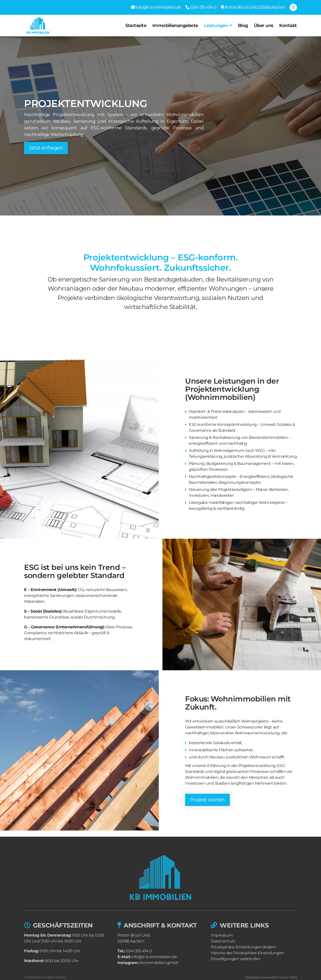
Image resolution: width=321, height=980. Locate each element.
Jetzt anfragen (46, 148)
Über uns (264, 26)
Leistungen (217, 26)
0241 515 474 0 (139, 951)
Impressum (222, 935)
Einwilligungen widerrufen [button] (236, 959)
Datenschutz (223, 941)
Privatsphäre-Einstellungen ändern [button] (244, 947)
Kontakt (288, 26)
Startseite (137, 26)
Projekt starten (207, 800)
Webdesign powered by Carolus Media (271, 977)
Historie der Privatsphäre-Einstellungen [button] (248, 953)
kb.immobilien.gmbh (159, 963)
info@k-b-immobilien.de (154, 957)
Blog (243, 26)
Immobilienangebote (176, 26)
